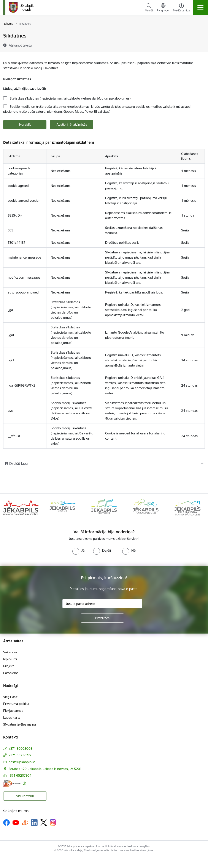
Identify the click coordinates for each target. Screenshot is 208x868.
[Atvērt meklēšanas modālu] (149, 8)
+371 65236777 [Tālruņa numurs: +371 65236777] (20, 755)
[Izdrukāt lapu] (104, 464)
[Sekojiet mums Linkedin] (34, 823)
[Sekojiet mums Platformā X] (44, 823)
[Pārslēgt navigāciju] (200, 8)
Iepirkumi (10, 659)
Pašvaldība (11, 673)
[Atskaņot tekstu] (20, 45)
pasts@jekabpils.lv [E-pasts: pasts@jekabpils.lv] (22, 762)
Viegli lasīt (10, 697)
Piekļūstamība (13, 711)
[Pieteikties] (102, 618)
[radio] (78, 550)
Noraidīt (25, 124)
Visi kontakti (25, 796)
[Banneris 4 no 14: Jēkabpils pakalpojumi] (146, 507)
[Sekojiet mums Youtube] (16, 822)
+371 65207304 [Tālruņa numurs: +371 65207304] (20, 775)
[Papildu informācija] (24, 783)
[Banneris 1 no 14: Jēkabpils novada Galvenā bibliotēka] (21, 507)
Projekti (9, 666)
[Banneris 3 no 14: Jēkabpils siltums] (104, 507)
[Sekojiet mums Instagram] (53, 822)
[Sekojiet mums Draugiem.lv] (25, 822)
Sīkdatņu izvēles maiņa (20, 724)
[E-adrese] (12, 783)
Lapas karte (12, 717)
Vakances (10, 652)
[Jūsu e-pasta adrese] (102, 604)
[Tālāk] (198, 508)
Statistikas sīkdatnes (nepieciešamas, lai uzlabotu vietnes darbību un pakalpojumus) (70, 98)
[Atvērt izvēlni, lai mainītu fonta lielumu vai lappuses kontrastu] (181, 8)
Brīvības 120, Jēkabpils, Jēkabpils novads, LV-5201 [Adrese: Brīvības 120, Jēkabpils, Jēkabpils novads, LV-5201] (45, 769)
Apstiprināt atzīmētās (72, 124)
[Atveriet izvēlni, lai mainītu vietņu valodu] (163, 8)
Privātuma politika (16, 704)
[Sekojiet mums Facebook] (6, 823)
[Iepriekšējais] (10, 508)
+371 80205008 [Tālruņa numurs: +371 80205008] (21, 749)
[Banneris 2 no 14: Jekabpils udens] (62, 507)
